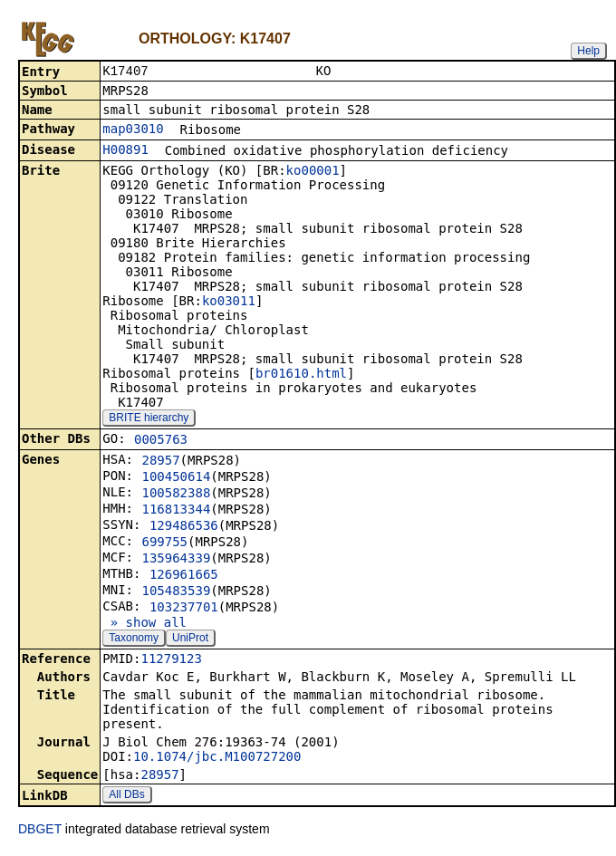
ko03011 (229, 303)
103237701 (184, 609)
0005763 (161, 441)
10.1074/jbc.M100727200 (217, 758)
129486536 (184, 527)
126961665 (184, 576)
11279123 (171, 660)
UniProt (190, 640)
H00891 (125, 151)
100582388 (176, 495)
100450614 (176, 478)
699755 (164, 543)
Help (588, 51)
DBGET (40, 831)
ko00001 (313, 172)
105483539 (176, 592)
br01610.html (301, 375)
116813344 (176, 511)
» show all (144, 624)
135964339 (176, 560)
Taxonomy (134, 640)
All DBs (126, 796)
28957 (160, 462)
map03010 (133, 130)
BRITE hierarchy (149, 419)
